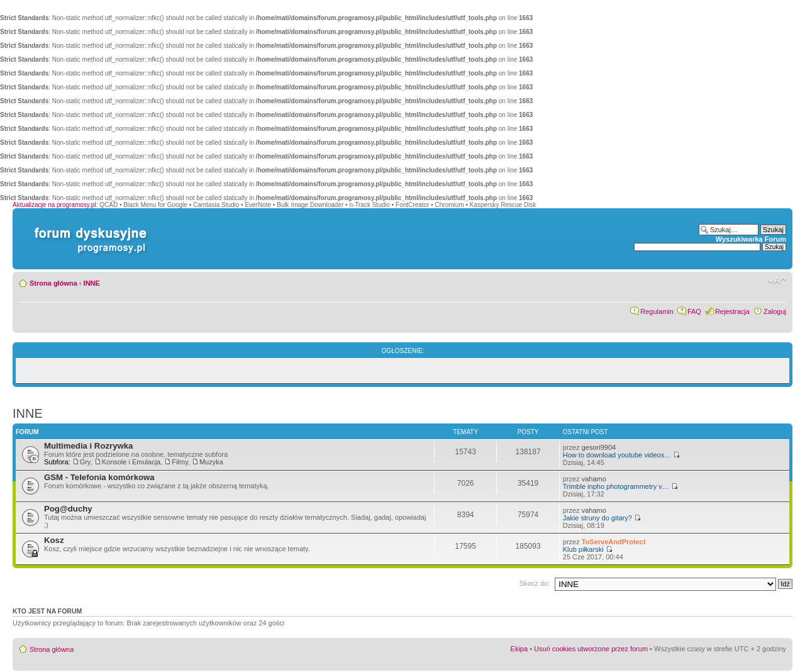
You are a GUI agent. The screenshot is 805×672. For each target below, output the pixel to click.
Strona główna (53, 283)
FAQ (694, 311)
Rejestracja (732, 311)
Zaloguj (775, 311)
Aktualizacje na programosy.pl (54, 205)
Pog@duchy (68, 509)
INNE (92, 283)
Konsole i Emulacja (131, 462)
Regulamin (657, 311)
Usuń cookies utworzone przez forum (591, 649)
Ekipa (519, 649)
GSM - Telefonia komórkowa (99, 477)
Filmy (180, 462)
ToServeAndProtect (614, 542)
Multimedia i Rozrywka (88, 446)
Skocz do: (535, 583)
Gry (85, 462)
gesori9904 (599, 447)
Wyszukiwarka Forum (751, 239)
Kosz (54, 540)
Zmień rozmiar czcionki (777, 281)
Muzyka (211, 462)
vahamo (594, 479)
